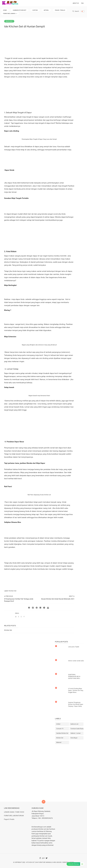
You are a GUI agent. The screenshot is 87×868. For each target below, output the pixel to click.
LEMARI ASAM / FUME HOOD (14, 812)
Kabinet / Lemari (76, 733)
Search (76, 11)
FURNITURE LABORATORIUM (14, 816)
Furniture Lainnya (9, 14)
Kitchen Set (12, 591)
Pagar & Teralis (9, 819)
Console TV (60, 729)
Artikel (46, 10)
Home (5, 10)
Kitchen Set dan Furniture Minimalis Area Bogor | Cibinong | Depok (50, 862)
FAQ (82, 3)
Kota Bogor (74, 738)
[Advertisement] (40, 42)
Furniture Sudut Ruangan (77, 729)
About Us (76, 3)
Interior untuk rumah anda (76, 661)
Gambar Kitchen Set (20, 10)
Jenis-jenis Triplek (74, 647)
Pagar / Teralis (60, 10)
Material (59, 742)
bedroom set (74, 724)
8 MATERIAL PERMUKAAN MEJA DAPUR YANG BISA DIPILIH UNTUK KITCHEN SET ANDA (76, 677)
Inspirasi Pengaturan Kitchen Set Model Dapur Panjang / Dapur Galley (76, 704)
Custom (35, 10)
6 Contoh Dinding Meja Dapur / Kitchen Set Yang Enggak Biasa (76, 690)
